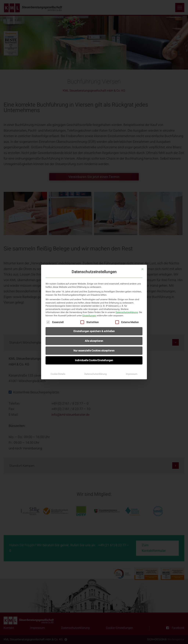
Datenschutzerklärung (127, 312)
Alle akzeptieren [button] (94, 341)
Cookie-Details (58, 374)
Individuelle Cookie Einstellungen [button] (94, 360)
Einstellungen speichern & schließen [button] (94, 331)
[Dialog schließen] (142, 269)
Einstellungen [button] (89, 316)
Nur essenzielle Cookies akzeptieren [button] (94, 351)
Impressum (132, 374)
